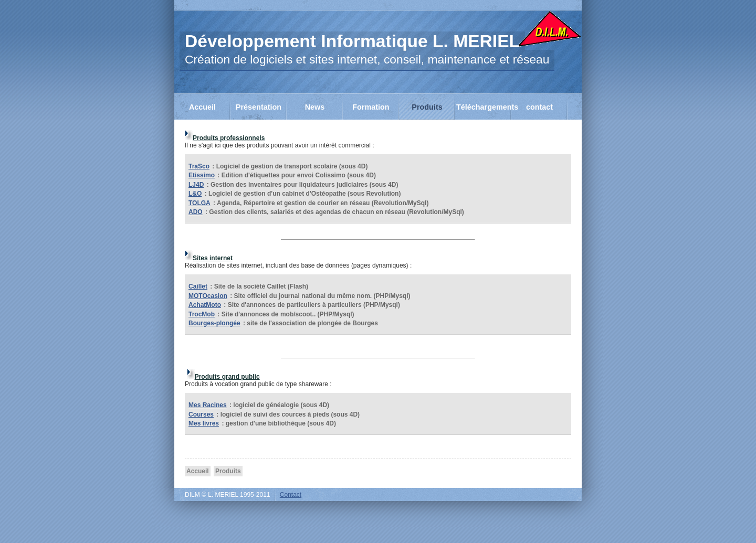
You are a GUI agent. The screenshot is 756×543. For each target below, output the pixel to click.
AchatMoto (205, 305)
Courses (201, 414)
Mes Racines (208, 405)
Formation (371, 107)
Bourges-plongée (214, 323)
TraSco (199, 166)
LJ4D (196, 185)
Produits (427, 107)
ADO (196, 212)
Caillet (198, 286)
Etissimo (202, 175)
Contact (291, 495)
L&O (195, 194)
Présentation (259, 107)
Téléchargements (484, 107)
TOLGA (199, 203)
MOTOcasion (208, 296)
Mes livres (204, 423)
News (315, 107)
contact (539, 107)
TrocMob (202, 314)
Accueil (202, 107)
